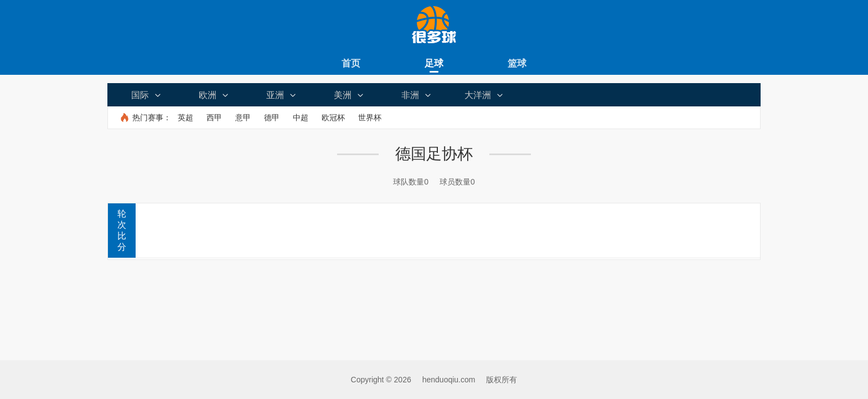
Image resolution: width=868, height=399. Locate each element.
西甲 (214, 117)
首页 (351, 63)
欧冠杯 (333, 117)
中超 (301, 117)
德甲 (272, 117)
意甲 (243, 117)
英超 (185, 117)
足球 (434, 63)
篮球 (517, 63)
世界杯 (370, 117)
